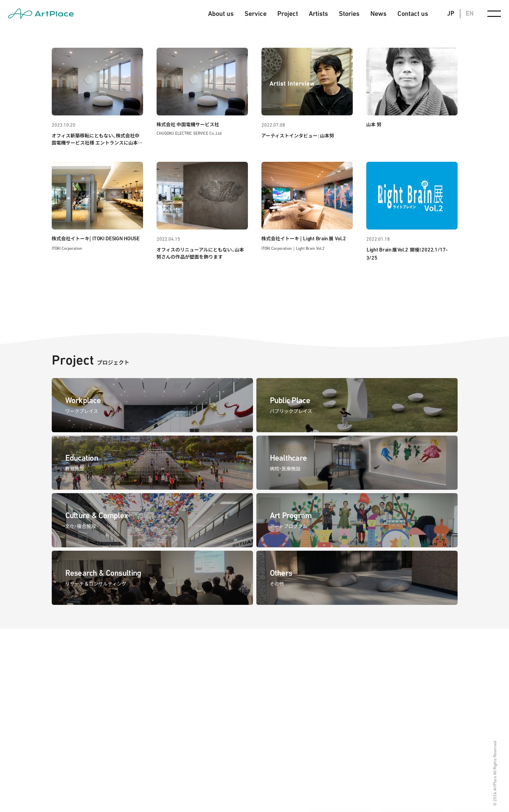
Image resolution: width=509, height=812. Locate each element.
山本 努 (374, 124)
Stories (349, 14)
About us (221, 14)
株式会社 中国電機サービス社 (188, 124)
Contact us (413, 14)
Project (288, 14)
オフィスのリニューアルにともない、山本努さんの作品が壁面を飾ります (200, 253)
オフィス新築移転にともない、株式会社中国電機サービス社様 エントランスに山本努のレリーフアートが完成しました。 (97, 142)
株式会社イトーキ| (96, 238)
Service (256, 14)
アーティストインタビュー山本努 (298, 135)
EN (470, 13)
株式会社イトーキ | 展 (304, 238)
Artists (318, 14)
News (378, 14)
